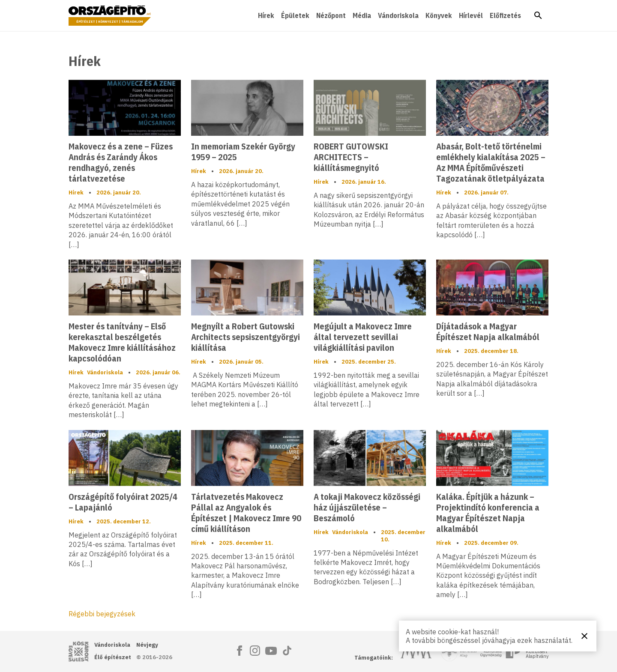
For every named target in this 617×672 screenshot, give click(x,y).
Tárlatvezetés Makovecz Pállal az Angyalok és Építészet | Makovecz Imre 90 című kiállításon (246, 513)
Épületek (295, 15)
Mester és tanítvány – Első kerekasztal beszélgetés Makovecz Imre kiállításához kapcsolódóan (122, 342)
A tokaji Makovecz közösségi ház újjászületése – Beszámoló (367, 507)
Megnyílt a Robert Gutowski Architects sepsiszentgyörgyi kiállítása (246, 337)
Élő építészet (113, 657)
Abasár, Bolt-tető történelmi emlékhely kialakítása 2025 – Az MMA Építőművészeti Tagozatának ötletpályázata (491, 162)
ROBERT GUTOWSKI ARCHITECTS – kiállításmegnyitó (351, 157)
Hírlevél (471, 15)
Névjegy (147, 645)
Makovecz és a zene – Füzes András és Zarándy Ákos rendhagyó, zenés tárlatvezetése (121, 162)
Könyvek (439, 15)
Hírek (266, 15)
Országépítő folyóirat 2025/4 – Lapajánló (123, 502)
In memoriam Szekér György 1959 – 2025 (243, 152)
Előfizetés (505, 15)
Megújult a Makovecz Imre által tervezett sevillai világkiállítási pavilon (363, 337)
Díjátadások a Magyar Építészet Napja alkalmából (488, 332)
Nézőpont (331, 15)
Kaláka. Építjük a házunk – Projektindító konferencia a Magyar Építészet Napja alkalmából (488, 513)
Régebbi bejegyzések (102, 614)
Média (362, 15)
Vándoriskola (398, 15)
